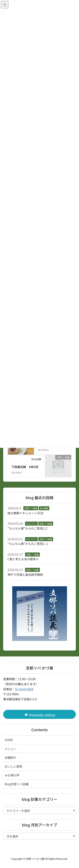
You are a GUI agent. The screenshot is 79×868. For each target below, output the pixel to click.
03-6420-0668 (24, 689)
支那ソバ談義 (31, 508)
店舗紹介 (11, 758)
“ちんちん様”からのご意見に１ (28, 544)
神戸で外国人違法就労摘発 (25, 575)
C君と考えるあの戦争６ (23, 559)
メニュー (11, 749)
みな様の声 (12, 775)
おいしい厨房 (13, 766)
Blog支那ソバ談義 (17, 784)
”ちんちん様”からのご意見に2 (27, 528)
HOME (9, 740)
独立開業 (44, 508)
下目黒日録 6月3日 (25, 467)
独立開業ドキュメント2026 (26, 513)
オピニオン (31, 524)
